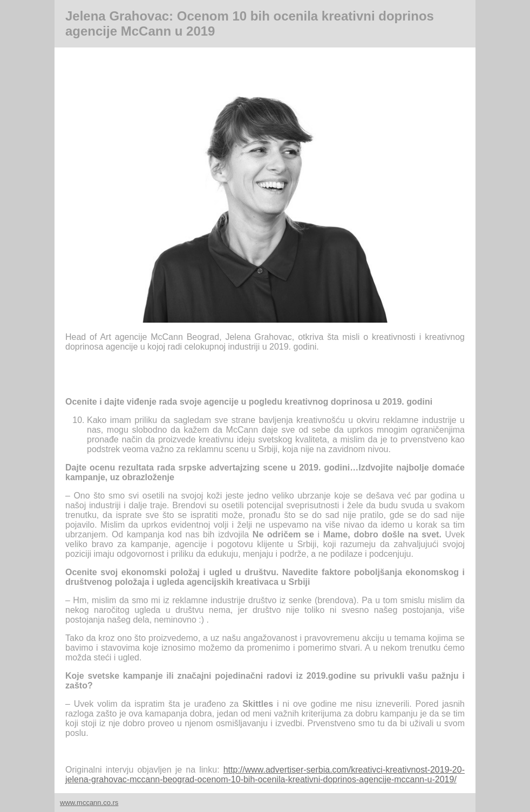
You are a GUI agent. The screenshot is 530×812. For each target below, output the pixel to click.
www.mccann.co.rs (89, 803)
